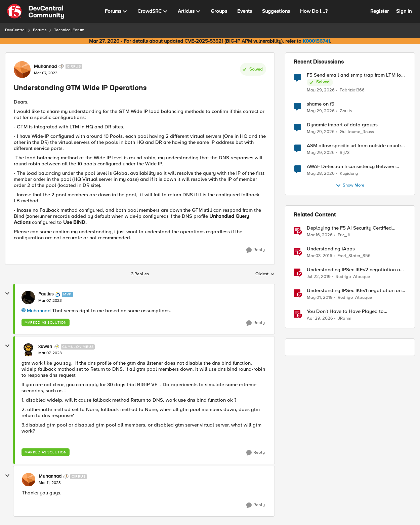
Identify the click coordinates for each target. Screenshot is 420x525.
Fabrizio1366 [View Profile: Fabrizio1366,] (352, 90)
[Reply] (256, 250)
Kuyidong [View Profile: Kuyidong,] (349, 174)
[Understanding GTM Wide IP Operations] (50, 301)
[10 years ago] (320, 256)
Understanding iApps (331, 249)
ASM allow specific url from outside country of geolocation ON (355, 146)
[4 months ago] (320, 235)
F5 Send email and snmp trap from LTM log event (355, 75)
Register (380, 11)
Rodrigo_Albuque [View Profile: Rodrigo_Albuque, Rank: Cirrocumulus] (353, 277)
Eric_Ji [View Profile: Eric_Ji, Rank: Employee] (344, 235)
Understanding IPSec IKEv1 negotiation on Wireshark (354, 291)
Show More (350, 186)
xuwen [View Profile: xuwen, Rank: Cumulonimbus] (45, 347)
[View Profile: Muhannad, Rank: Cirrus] (22, 70)
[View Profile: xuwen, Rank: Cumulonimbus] (28, 350)
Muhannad (39, 311)
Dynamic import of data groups (342, 125)
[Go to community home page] (36, 11)
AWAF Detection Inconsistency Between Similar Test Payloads (351, 167)
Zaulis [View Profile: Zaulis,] (346, 111)
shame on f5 (321, 104)
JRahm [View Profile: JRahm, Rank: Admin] (345, 318)
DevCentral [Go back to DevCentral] (15, 30)
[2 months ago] (321, 90)
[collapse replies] (7, 293)
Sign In (404, 11)
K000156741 (316, 41)
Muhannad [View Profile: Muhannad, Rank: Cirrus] (45, 67)
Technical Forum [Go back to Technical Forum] (69, 30)
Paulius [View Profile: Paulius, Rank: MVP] (46, 294)
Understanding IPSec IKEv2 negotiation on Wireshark (355, 270)
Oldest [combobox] (265, 274)
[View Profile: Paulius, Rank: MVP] (28, 297)
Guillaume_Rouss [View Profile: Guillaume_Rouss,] (357, 132)
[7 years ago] (319, 277)
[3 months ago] (320, 319)
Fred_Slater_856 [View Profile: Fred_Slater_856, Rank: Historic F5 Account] (354, 256)
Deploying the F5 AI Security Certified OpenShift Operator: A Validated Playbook (355, 228)
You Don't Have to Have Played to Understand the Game (345, 311)
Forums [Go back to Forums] (40, 30)
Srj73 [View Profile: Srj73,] (345, 153)
